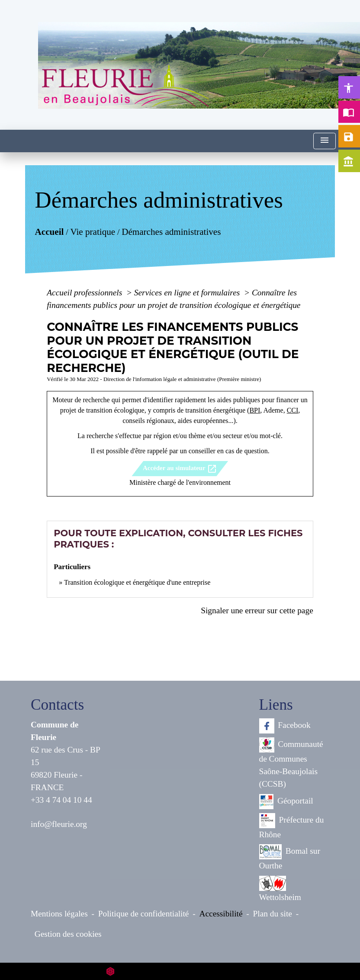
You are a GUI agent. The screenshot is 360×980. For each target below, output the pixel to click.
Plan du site (273, 914)
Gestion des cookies (68, 934)
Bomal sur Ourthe (290, 857)
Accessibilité (221, 914)
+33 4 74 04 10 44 (61, 800)
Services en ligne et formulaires (188, 293)
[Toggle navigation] (325, 141)
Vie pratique (93, 231)
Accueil (50, 231)
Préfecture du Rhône (292, 826)
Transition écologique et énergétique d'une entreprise (137, 582)
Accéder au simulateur (180, 469)
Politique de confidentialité (144, 914)
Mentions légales (59, 914)
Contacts (57, 705)
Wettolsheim (280, 889)
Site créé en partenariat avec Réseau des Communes (180, 971)
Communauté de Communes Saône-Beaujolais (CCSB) (291, 763)
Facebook (285, 726)
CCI (293, 410)
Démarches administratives (171, 231)
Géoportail (286, 802)
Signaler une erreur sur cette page (257, 610)
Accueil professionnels (85, 293)
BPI (255, 410)
